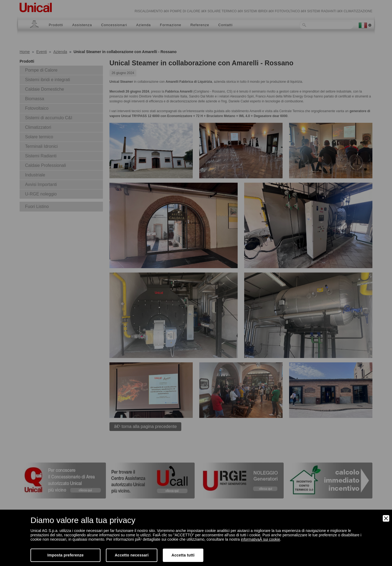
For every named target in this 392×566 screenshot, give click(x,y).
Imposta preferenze (65, 555)
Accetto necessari (132, 555)
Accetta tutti (183, 555)
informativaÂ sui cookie (261, 539)
